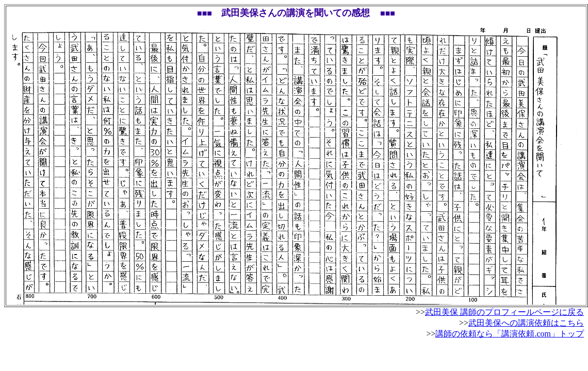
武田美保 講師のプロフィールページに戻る (504, 312)
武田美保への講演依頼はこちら (526, 323)
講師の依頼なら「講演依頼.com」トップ (510, 334)
